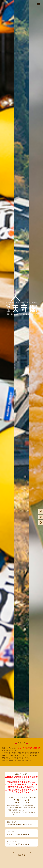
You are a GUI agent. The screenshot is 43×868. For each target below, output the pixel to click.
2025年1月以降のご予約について (20, 825)
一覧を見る (21, 855)
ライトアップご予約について (18, 844)
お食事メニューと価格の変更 (18, 834)
